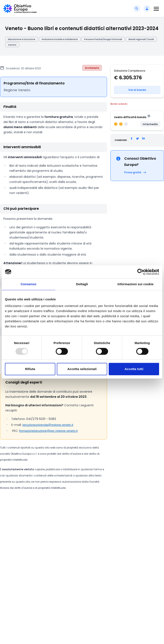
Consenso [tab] (29, 284)
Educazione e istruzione (22, 39)
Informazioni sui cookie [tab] (135, 284)
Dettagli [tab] (82, 284)
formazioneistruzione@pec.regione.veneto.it (48, 431)
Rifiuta (30, 369)
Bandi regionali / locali (141, 39)
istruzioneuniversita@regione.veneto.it (48, 425)
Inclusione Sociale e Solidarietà (60, 39)
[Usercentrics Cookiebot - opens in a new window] (140, 272)
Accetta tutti (134, 369)
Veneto (12, 45)
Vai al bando (137, 90)
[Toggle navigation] (156, 9)
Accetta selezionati (82, 369)
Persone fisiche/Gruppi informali (103, 39)
